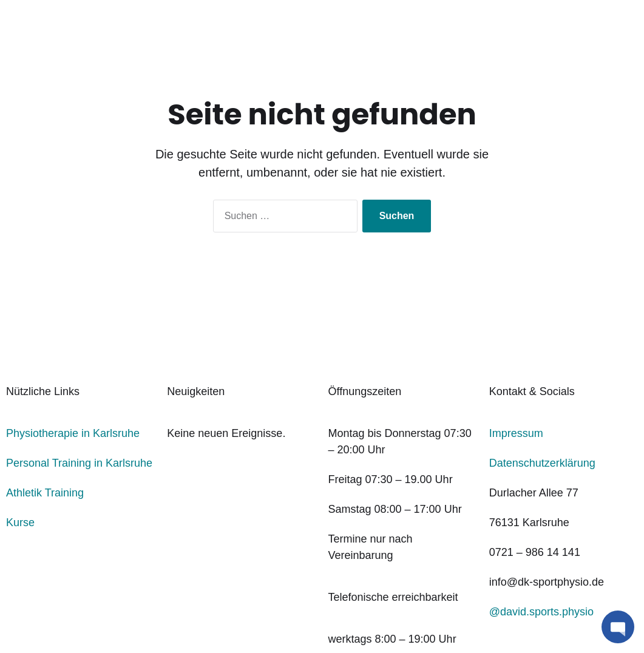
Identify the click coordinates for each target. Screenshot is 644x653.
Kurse (20, 523)
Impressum (516, 433)
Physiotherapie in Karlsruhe (73, 433)
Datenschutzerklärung (542, 463)
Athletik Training (45, 493)
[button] (618, 627)
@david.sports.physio (541, 612)
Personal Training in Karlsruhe (79, 463)
